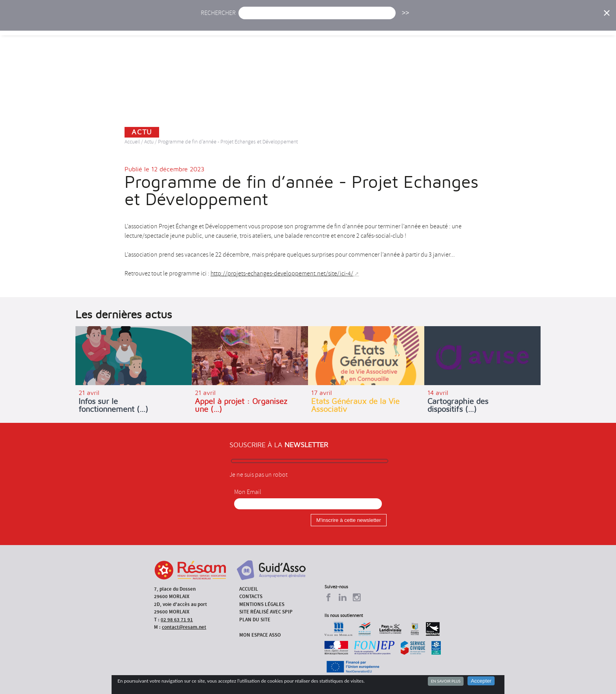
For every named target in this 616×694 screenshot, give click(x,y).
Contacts (251, 596)
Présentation (328, 23)
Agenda (283, 23)
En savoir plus (446, 681)
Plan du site (255, 620)
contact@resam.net (184, 627)
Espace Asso (545, 23)
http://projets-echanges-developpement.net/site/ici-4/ (282, 274)
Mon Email (248, 492)
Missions (375, 23)
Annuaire (465, 23)
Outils (503, 23)
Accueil (217, 23)
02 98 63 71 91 (177, 620)
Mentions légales (262, 604)
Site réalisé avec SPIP (266, 612)
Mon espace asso (260, 635)
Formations (420, 23)
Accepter (481, 681)
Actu (250, 23)
